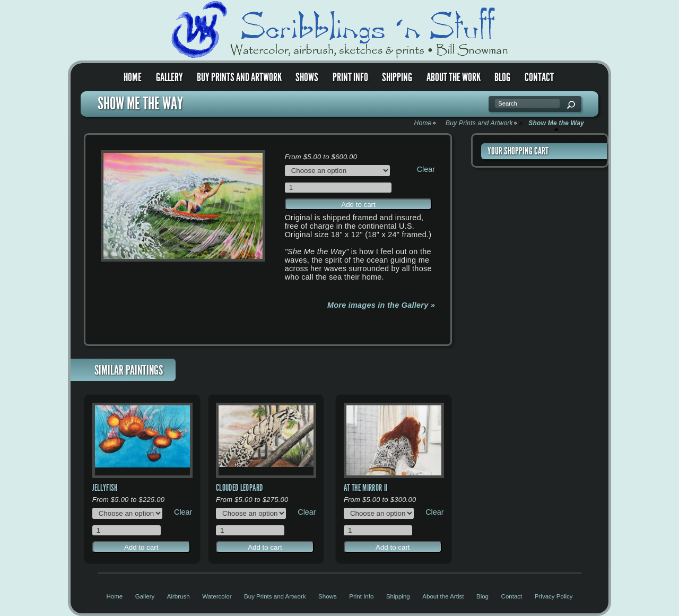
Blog (502, 77)
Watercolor (217, 596)
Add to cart (358, 205)
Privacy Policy (554, 596)
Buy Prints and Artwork (239, 77)
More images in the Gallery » (381, 305)
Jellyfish (105, 488)
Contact (539, 77)
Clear (426, 169)
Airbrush (179, 596)
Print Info (350, 77)
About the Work (454, 77)
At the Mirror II (366, 488)
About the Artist (443, 596)
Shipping (397, 77)
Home (133, 77)
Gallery (169, 77)
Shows (307, 77)
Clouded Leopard (239, 488)
